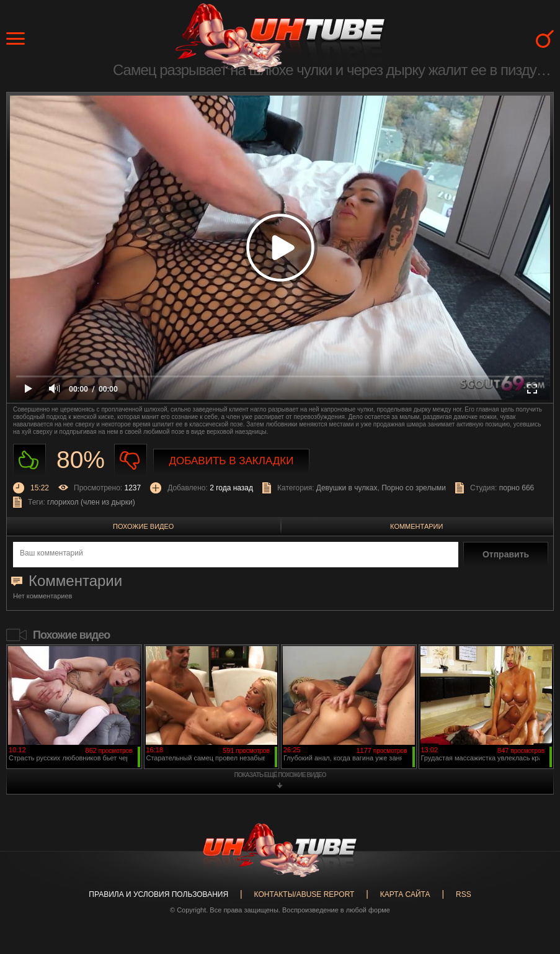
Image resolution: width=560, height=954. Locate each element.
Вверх (532, 899)
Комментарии (416, 526)
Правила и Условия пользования (158, 894)
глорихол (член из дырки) (91, 502)
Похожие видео (143, 526)
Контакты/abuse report (304, 894)
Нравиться (29, 460)
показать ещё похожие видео (280, 775)
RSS (464, 894)
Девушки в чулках (347, 488)
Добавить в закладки (232, 461)
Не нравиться (131, 460)
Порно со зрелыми (414, 488)
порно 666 (517, 488)
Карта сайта (405, 894)
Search (545, 39)
